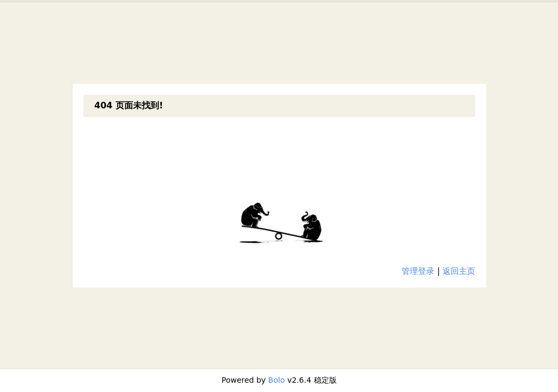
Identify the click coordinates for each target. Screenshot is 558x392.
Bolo (277, 380)
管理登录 (418, 271)
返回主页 (459, 271)
